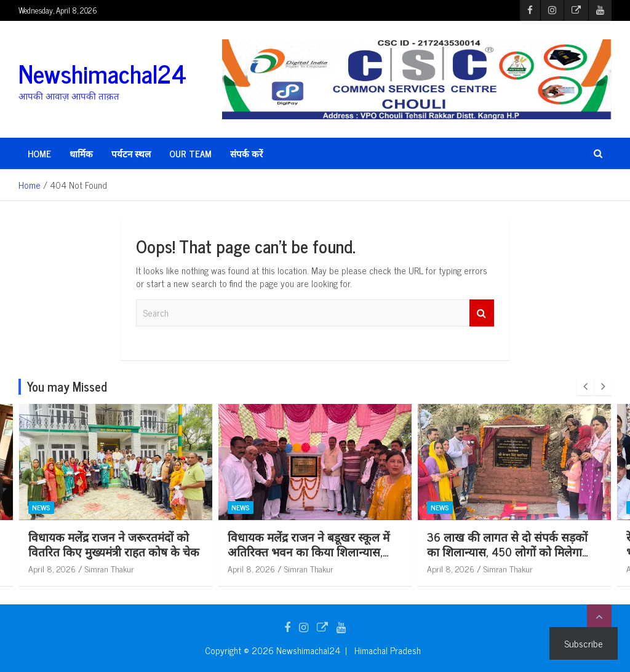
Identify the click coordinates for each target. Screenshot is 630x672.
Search (482, 313)
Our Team (190, 153)
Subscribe (584, 643)
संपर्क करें (246, 153)
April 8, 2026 (52, 568)
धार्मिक (81, 153)
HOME (39, 153)
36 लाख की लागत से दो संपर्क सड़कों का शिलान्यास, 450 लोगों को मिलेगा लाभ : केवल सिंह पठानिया (507, 551)
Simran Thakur (110, 568)
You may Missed (67, 386)
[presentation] (585, 387)
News (41, 507)
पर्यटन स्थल (131, 153)
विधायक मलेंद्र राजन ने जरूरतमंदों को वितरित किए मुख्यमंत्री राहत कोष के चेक (114, 544)
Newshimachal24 (102, 73)
